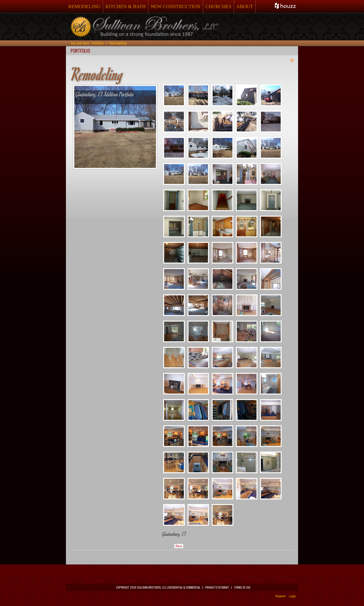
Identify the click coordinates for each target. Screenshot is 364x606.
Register (281, 596)
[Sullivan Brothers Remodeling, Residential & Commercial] (144, 27)
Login (292, 596)
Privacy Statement (217, 587)
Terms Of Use (242, 587)
